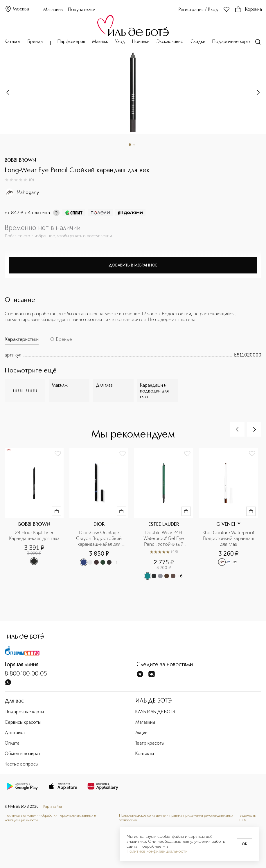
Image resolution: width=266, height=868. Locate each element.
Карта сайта (53, 807)
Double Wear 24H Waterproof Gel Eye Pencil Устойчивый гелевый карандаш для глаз (164, 539)
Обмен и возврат (23, 754)
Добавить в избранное (133, 265)
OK (245, 844)
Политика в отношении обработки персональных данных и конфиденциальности (50, 818)
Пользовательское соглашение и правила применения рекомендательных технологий (176, 818)
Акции (141, 733)
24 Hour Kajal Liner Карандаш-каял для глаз (34, 535)
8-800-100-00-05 (26, 674)
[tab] (22, 341)
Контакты (145, 754)
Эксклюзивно (170, 42)
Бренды (35, 42)
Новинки (141, 42)
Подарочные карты (232, 42)
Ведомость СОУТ (248, 818)
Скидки (198, 42)
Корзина (248, 10)
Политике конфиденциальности (157, 851)
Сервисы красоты (23, 723)
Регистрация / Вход (198, 10)
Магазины (53, 10)
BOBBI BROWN (20, 161)
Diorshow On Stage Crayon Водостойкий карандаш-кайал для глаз (99, 539)
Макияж (100, 42)
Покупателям (82, 10)
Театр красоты (150, 743)
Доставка (15, 733)
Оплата (12, 743)
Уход (120, 42)
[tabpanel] (133, 355)
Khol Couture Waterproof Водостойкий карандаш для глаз (228, 538)
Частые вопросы (21, 764)
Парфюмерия (71, 42)
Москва (17, 9)
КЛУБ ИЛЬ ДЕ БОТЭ (155, 712)
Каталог (13, 42)
